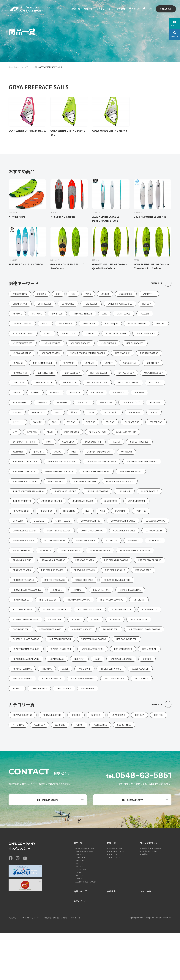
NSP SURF (80, 908)
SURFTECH (80, 905)
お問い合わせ (165, 9)
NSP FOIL (80, 914)
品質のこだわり (149, 902)
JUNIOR (79, 926)
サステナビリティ (103, 9)
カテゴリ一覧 (30, 67)
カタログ (175, 24)
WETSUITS (80, 923)
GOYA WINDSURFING (85, 895)
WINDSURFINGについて (119, 895)
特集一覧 (86, 9)
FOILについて (115, 905)
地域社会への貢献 (150, 899)
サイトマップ (77, 965)
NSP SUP (79, 911)
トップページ (15, 67)
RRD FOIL (80, 902)
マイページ (133, 9)
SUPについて (114, 902)
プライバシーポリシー (30, 965)
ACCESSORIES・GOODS (86, 929)
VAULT (78, 920)
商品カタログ (48, 847)
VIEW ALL (161, 284)
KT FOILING (81, 917)
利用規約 (12, 965)
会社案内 (120, 9)
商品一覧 (73, 9)
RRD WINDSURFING (84, 899)
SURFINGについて (117, 899)
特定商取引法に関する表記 (55, 965)
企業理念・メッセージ (151, 895)
